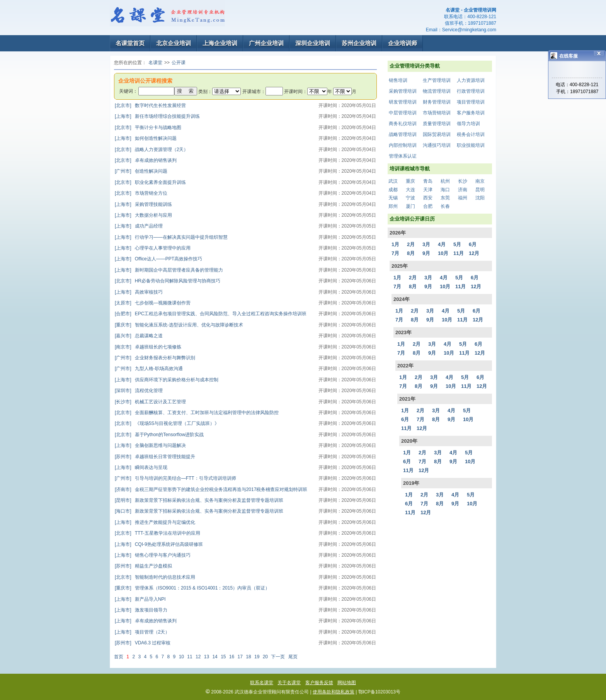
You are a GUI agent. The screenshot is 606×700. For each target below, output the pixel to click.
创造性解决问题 (141, 171)
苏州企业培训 (359, 43)
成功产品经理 (139, 226)
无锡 (393, 198)
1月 (395, 244)
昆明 (480, 190)
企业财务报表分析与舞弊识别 (155, 358)
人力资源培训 (471, 80)
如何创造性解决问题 (146, 138)
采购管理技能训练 (143, 204)
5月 (457, 244)
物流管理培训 (437, 91)
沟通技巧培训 (437, 145)
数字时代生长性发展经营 (150, 105)
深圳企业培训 (313, 43)
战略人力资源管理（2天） (151, 150)
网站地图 (347, 683)
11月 (459, 253)
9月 (426, 253)
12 (198, 657)
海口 (445, 190)
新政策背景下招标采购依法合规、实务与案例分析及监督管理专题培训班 (199, 500)
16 (232, 657)
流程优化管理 (139, 391)
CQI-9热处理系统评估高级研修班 (159, 544)
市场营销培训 (437, 113)
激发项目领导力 (141, 610)
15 (223, 657)
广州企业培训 (266, 43)
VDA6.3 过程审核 (143, 643)
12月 (474, 253)
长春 (445, 206)
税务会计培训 (471, 134)
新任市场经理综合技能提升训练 (157, 116)
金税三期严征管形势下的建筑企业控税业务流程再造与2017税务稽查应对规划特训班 (211, 489)
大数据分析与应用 (143, 215)
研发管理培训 (403, 102)
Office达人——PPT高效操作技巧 (158, 259)
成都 (393, 190)
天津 (428, 190)
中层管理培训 (403, 113)
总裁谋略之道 (139, 336)
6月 (473, 244)
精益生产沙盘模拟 (143, 566)
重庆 (410, 181)
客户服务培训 (471, 113)
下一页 (278, 657)
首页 (119, 657)
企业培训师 (403, 43)
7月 (395, 253)
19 (257, 657)
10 (181, 657)
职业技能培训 (471, 145)
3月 (426, 244)
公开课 (179, 63)
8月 (411, 253)
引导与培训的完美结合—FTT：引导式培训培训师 (175, 478)
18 (248, 657)
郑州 (393, 206)
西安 (428, 198)
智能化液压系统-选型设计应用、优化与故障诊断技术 (179, 325)
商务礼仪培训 (403, 124)
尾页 (293, 657)
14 (215, 657)
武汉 (393, 181)
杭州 (445, 181)
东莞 (445, 198)
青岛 (428, 181)
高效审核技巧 (139, 292)
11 (190, 657)
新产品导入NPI (140, 599)
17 (240, 657)
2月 (411, 244)
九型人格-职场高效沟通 (149, 369)
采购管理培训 (403, 91)
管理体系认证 (403, 156)
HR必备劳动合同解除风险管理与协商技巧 (168, 281)
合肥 (428, 206)
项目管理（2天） (142, 632)
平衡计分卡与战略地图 (148, 127)
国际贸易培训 (437, 134)
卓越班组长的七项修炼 (148, 347)
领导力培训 (468, 124)
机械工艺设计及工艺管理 (150, 402)
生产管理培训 (437, 80)
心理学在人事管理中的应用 (153, 248)
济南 (463, 190)
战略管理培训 (403, 134)
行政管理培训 (471, 91)
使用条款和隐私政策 (334, 692)
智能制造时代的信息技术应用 (155, 577)
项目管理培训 (471, 102)
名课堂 (155, 63)
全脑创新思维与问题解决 (150, 445)
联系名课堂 (262, 683)
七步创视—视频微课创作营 (153, 303)
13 (207, 657)
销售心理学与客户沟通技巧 (153, 555)
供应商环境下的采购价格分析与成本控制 (167, 380)
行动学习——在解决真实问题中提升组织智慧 (171, 237)
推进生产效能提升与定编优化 (155, 522)
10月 (443, 253)
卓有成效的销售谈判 (146, 160)
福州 (463, 198)
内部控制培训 (403, 145)
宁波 (410, 198)
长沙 (463, 181)
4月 (442, 244)
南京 (480, 181)
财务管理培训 (437, 102)
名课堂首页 (130, 43)
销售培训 (398, 80)
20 (265, 657)
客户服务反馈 (319, 683)
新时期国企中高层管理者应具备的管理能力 (169, 270)
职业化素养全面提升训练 (150, 182)
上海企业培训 (220, 43)
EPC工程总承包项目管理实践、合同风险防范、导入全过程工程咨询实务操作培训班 (211, 314)
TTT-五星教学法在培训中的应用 (157, 533)
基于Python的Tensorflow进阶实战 (159, 435)
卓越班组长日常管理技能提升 (155, 457)
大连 (410, 190)
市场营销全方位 (141, 193)
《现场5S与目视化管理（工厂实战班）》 (167, 423)
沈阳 (480, 198)
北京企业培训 (174, 43)
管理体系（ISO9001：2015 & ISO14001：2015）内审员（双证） (192, 588)
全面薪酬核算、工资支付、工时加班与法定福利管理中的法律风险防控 (197, 413)
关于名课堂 (289, 683)
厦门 (410, 206)
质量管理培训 (437, 124)
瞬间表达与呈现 (141, 467)
